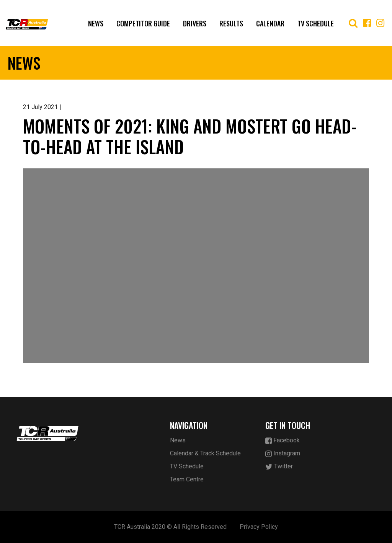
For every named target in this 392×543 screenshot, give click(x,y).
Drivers (195, 23)
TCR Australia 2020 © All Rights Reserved (170, 527)
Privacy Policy (259, 527)
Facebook (283, 441)
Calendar (270, 23)
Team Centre (187, 479)
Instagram (283, 454)
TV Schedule (316, 23)
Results (231, 23)
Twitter (279, 467)
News (96, 23)
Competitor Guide (143, 23)
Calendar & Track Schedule (205, 453)
